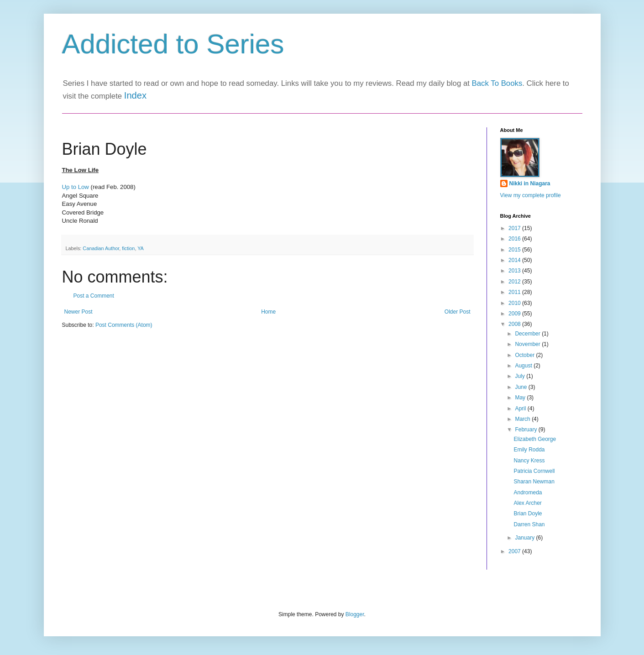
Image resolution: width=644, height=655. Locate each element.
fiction (128, 248)
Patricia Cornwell (534, 471)
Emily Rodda (529, 450)
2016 (515, 239)
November (528, 344)
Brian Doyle (528, 514)
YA (141, 248)
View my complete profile (531, 195)
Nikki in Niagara (530, 183)
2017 (515, 228)
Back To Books (497, 83)
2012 (515, 282)
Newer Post (79, 312)
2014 (515, 260)
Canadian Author (101, 248)
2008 (515, 324)
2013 (515, 271)
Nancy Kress (529, 461)
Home (268, 312)
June (521, 387)
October (525, 355)
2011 (515, 292)
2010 (515, 303)
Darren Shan (529, 524)
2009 (515, 314)
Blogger (355, 614)
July (521, 376)
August (524, 366)
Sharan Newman (534, 482)
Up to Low (76, 187)
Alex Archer (527, 503)
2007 (515, 551)
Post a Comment (94, 296)
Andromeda (528, 493)
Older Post (458, 312)
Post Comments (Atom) (124, 325)
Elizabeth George (535, 439)
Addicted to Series (173, 44)
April (521, 409)
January (525, 538)
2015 (515, 250)
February (526, 430)
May (521, 398)
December (528, 334)
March (523, 419)
